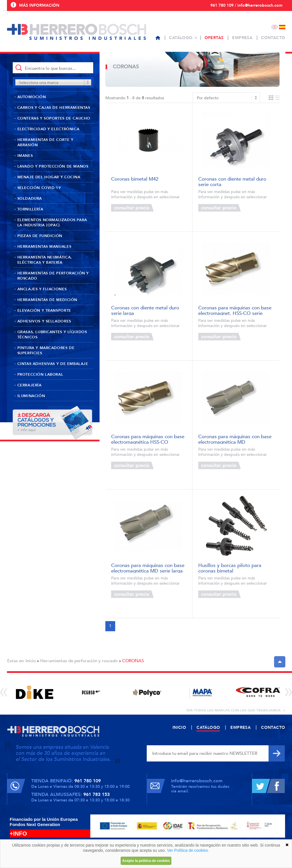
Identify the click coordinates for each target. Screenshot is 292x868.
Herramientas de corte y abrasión (45, 142)
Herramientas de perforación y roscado (53, 276)
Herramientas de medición (47, 300)
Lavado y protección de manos (53, 166)
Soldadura (30, 199)
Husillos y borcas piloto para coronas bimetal (230, 568)
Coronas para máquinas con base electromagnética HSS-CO (148, 439)
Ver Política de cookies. (188, 850)
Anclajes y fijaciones (42, 289)
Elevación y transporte (44, 311)
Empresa (242, 38)
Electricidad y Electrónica (48, 129)
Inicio (31, 661)
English (275, 27)
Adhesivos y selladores (44, 321)
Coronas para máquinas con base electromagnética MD (235, 439)
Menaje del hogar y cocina (49, 177)
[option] (35, 692)
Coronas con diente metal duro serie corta (232, 181)
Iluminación (31, 396)
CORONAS (133, 661)
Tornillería (30, 209)
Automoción (32, 97)
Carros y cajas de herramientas (54, 108)
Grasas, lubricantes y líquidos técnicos (52, 335)
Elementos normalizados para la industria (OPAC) (52, 223)
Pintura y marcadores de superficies (46, 350)
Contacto (273, 38)
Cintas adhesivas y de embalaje (53, 364)
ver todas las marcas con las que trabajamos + (236, 710)
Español (282, 27)
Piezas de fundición (40, 236)
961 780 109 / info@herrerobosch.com (246, 5)
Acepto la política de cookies (146, 861)
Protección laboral (40, 375)
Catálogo (181, 38)
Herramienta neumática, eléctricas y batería (45, 260)
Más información (39, 5)
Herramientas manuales (44, 247)
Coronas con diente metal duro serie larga (145, 310)
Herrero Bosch (77, 32)
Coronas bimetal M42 (135, 179)
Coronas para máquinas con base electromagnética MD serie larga (148, 568)
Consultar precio (132, 208)
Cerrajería (30, 385)
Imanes (25, 156)
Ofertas (214, 38)
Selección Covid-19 (39, 188)
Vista (274, 98)
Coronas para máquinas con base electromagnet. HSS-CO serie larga (235, 310)
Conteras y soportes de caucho (54, 118)
